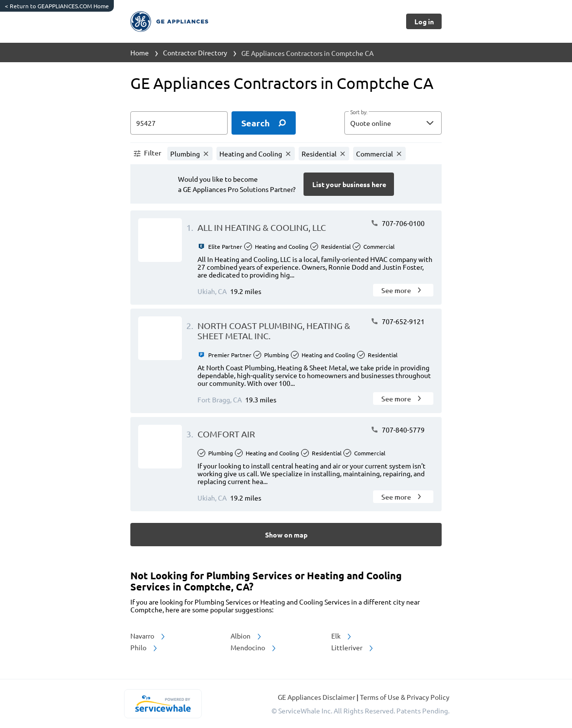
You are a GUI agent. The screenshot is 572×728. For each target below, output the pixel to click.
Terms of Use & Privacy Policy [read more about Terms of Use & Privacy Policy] (405, 697)
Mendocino (254, 647)
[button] (393, 123)
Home (140, 52)
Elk (342, 636)
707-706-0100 (398, 223)
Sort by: (359, 112)
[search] (264, 123)
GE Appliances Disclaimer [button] (317, 697)
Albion (247, 636)
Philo (144, 647)
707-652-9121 (398, 321)
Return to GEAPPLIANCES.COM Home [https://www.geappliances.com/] (57, 6)
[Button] (424, 21)
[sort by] (408, 123)
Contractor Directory (195, 52)
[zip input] (179, 123)
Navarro (148, 636)
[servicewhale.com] (163, 704)
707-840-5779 (398, 430)
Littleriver (353, 647)
